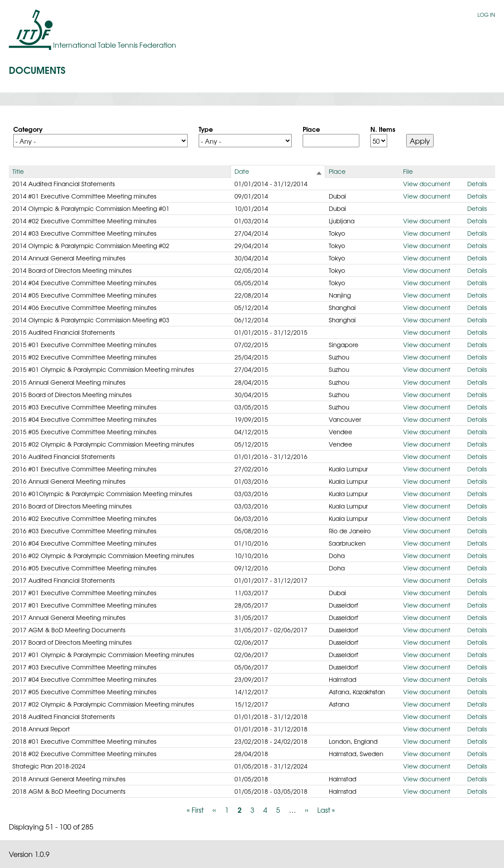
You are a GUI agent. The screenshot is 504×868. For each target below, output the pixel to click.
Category (28, 129)
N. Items (383, 129)
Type (206, 129)
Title (18, 171)
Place (311, 129)
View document (427, 184)
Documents (37, 69)
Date (242, 171)
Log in (486, 15)
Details (477, 184)
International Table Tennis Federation (115, 45)
